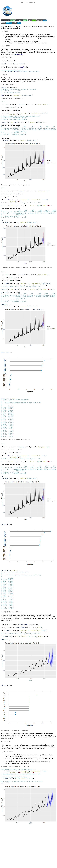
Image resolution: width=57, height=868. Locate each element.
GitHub (22, 69)
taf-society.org (18, 55)
